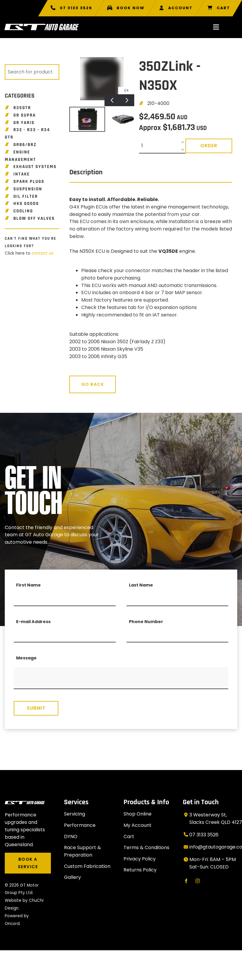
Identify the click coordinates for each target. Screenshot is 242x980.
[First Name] (65, 599)
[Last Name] (178, 599)
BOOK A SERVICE (25, 856)
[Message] (121, 678)
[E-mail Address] (65, 635)
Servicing (75, 814)
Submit (36, 708)
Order (209, 146)
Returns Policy (140, 870)
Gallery (72, 877)
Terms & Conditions (146, 847)
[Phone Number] (178, 635)
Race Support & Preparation (82, 851)
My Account (138, 825)
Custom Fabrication (87, 866)
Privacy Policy (140, 859)
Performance (80, 825)
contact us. (43, 253)
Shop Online (138, 814)
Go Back (81, 379)
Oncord (12, 924)
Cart (129, 836)
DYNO (71, 836)
